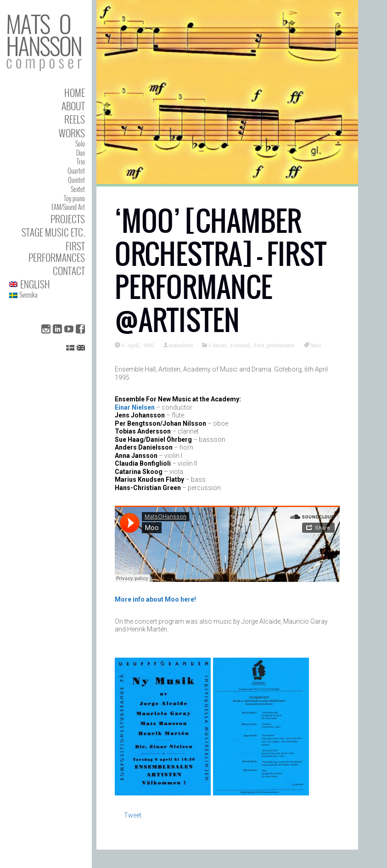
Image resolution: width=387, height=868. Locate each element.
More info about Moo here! (155, 599)
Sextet (78, 189)
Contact (69, 271)
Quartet (76, 171)
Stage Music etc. (53, 232)
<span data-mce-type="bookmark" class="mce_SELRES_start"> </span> (227, 544)
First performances (57, 252)
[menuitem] (47, 284)
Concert (218, 345)
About (73, 106)
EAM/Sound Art (68, 207)
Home (75, 93)
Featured (240, 345)
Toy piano (74, 198)
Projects (68, 219)
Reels (75, 119)
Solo (80, 144)
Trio (81, 161)
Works (72, 133)
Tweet (133, 815)
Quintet (76, 180)
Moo (316, 345)
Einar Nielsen (135, 407)
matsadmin (181, 345)
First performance (274, 345)
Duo (81, 153)
